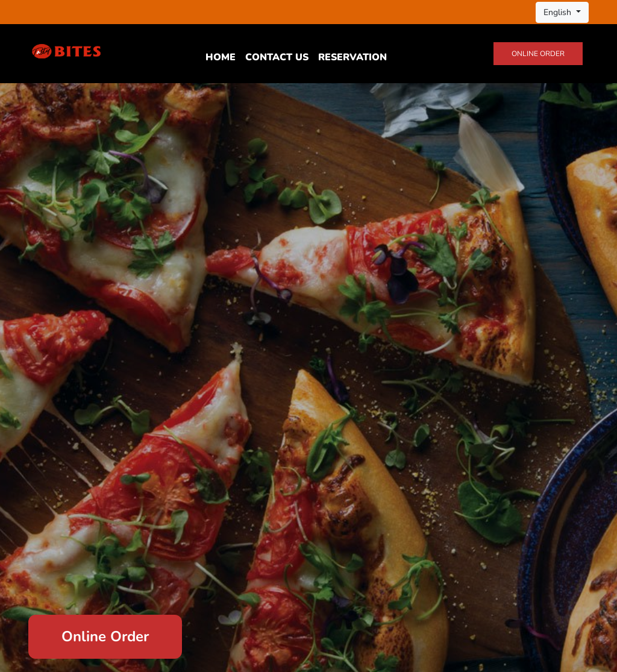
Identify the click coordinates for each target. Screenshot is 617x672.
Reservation (352, 57)
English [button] (559, 12)
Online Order (538, 54)
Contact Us (277, 57)
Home (221, 57)
